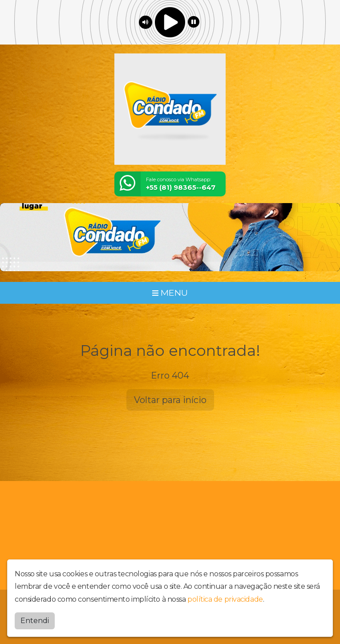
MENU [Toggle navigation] (170, 293)
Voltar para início (170, 400)
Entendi (35, 621)
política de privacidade (225, 599)
